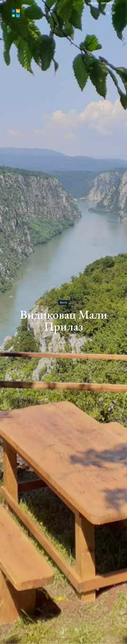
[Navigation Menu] (114, 13)
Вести (63, 303)
